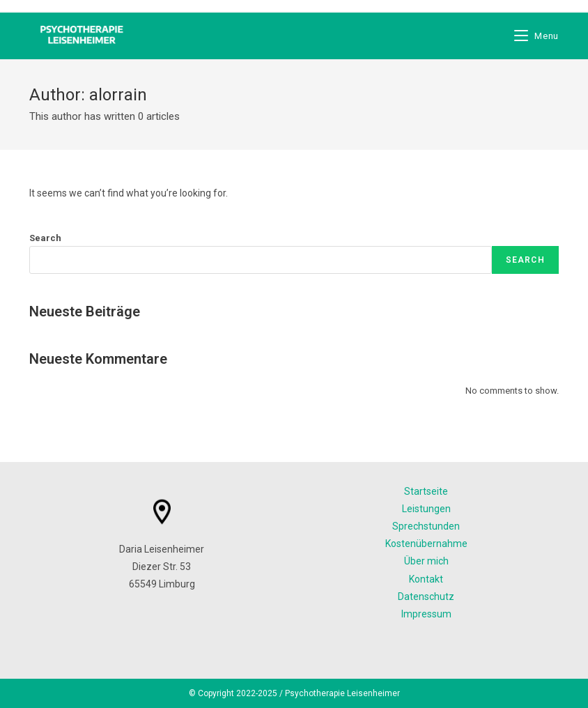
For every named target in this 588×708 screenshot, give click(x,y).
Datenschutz (426, 597)
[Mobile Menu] (536, 36)
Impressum (426, 614)
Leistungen (426, 509)
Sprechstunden (426, 526)
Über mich (426, 561)
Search (45, 238)
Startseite (426, 491)
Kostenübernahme (426, 544)
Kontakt (426, 579)
